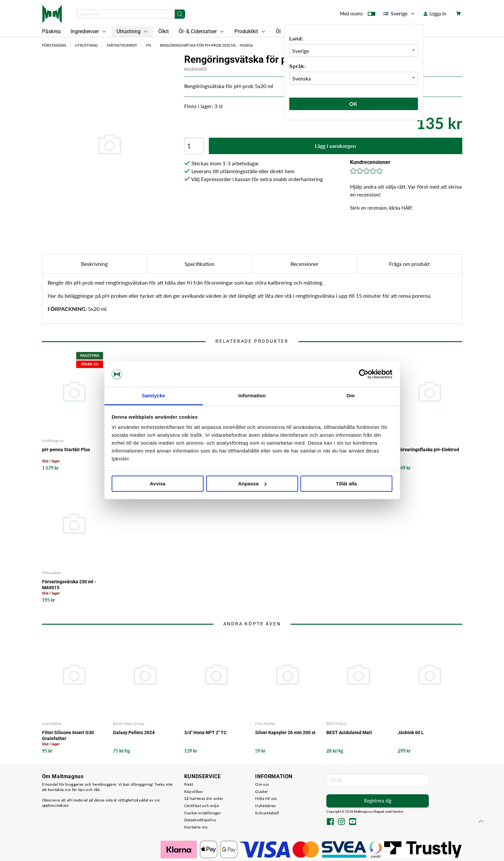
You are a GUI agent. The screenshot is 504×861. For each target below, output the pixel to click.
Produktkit (251, 32)
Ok (354, 104)
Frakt (189, 784)
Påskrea (51, 31)
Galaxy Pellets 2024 (134, 733)
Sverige (399, 13)
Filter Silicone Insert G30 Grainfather (68, 735)
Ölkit (164, 31)
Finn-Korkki (265, 723)
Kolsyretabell (267, 813)
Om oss (262, 784)
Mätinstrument (122, 45)
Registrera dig (378, 801)
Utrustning (133, 32)
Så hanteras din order (204, 798)
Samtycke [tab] (153, 396)
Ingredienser (89, 32)
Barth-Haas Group (129, 723)
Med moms (358, 15)
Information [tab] (252, 396)
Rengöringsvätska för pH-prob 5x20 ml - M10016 (206, 45)
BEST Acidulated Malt (349, 733)
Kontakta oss (196, 827)
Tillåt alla (346, 484)
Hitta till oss (266, 798)
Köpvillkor (194, 791)
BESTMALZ (336, 723)
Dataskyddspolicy (200, 820)
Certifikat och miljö (202, 806)
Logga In (435, 14)
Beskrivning (94, 264)
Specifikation (199, 264)
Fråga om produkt (409, 264)
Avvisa (158, 484)
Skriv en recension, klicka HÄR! (381, 208)
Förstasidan (54, 45)
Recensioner (305, 264)
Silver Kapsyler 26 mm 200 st (285, 733)
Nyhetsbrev (265, 806)
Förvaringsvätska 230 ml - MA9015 (69, 585)
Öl (278, 31)
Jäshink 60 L (411, 733)
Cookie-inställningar (202, 813)
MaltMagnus (53, 441)
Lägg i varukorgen (335, 146)
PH (149, 45)
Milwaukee (196, 69)
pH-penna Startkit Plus (66, 450)
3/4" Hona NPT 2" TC (205, 733)
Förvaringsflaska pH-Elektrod (428, 450)
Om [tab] (351, 396)
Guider (261, 791)
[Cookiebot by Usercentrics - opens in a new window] (364, 374)
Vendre (398, 812)
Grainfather (52, 723)
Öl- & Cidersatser (202, 32)
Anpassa (252, 484)
